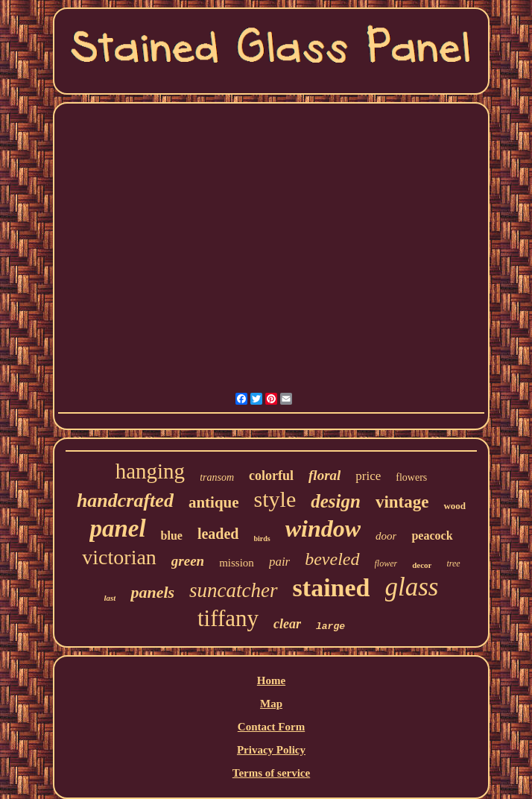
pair (279, 562)
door (386, 536)
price (368, 476)
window (323, 528)
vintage (402, 502)
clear (287, 624)
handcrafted (125, 500)
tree (453, 563)
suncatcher (233, 590)
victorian (119, 557)
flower (386, 563)
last (110, 598)
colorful (271, 476)
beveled (332, 559)
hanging (150, 471)
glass (412, 587)
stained (332, 588)
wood (455, 506)
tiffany (228, 618)
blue (172, 536)
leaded (218, 534)
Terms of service (271, 773)
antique (214, 502)
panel (117, 528)
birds (262, 539)
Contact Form (271, 727)
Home (271, 680)
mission (237, 563)
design (336, 501)
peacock (432, 536)
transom (217, 477)
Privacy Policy (271, 750)
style (275, 499)
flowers (411, 477)
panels (152, 592)
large (330, 626)
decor (422, 565)
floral (324, 475)
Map (271, 704)
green (188, 561)
